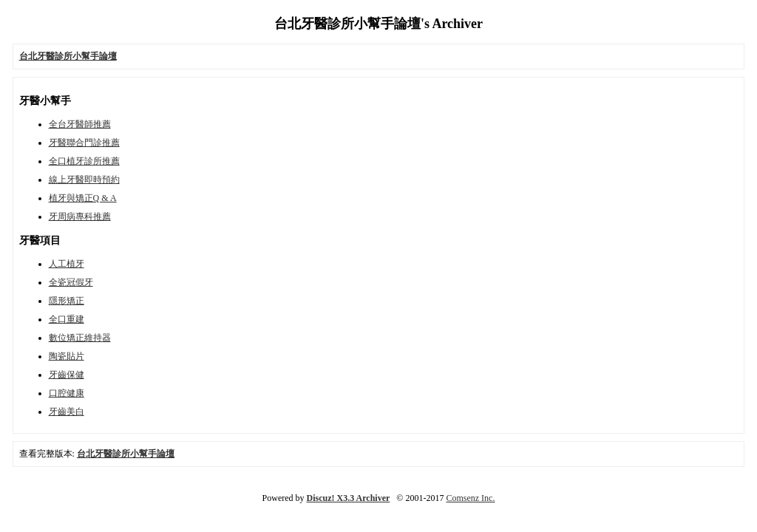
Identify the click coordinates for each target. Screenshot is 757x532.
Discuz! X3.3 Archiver (349, 498)
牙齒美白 (67, 412)
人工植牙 (67, 264)
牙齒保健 (67, 375)
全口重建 (67, 319)
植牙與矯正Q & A (83, 198)
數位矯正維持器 (80, 338)
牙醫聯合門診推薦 (84, 143)
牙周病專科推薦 (80, 216)
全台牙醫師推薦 (80, 124)
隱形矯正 (67, 301)
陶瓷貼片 (67, 356)
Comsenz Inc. (470, 498)
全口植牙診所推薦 (84, 161)
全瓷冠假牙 (71, 282)
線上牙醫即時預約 (84, 180)
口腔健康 (67, 393)
